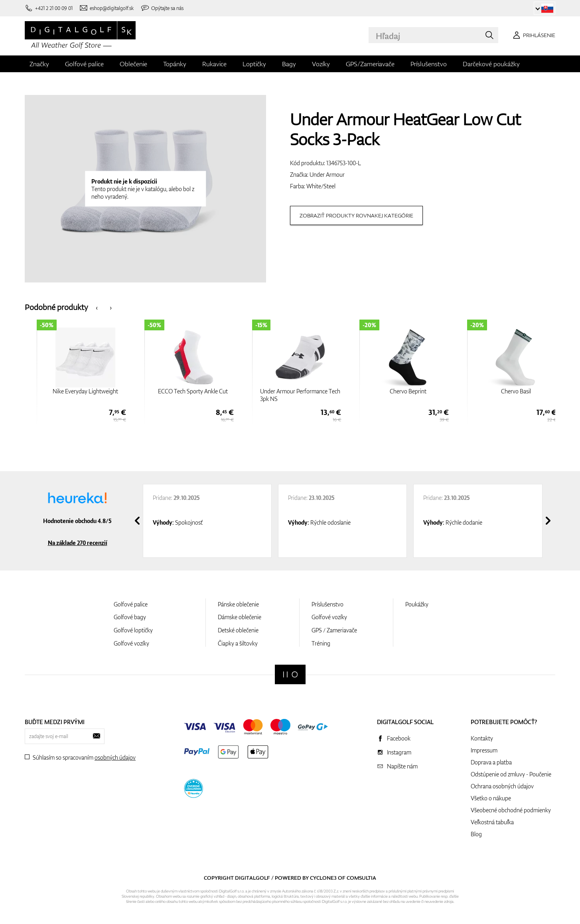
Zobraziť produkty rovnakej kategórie (356, 215)
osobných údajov (115, 757)
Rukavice (214, 64)
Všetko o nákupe (491, 798)
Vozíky (321, 64)
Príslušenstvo (429, 64)
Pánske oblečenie (238, 604)
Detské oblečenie (238, 630)
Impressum (484, 750)
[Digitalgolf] (290, 674)
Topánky (175, 64)
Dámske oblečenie (240, 617)
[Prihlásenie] (533, 35)
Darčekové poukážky (491, 64)
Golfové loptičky (133, 630)
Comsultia (361, 878)
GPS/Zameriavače (370, 64)
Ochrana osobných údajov (502, 786)
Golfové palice (84, 64)
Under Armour (327, 175)
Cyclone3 (323, 878)
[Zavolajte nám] (49, 8)
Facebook (399, 738)
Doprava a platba (491, 762)
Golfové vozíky (131, 643)
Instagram (399, 752)
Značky (39, 64)
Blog (476, 834)
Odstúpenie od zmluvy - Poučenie (511, 774)
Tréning (321, 643)
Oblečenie (133, 64)
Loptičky (254, 64)
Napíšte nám (402, 766)
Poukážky (417, 604)
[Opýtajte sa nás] (162, 8)
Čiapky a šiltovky (238, 643)
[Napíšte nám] (107, 8)
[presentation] (97, 307)
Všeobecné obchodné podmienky (511, 810)
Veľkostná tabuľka (492, 822)
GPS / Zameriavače (334, 630)
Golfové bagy (130, 617)
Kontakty (482, 738)
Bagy (289, 64)
